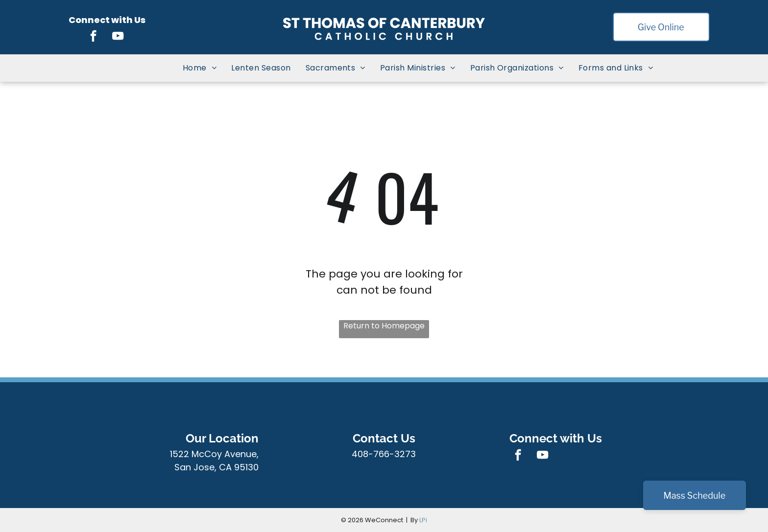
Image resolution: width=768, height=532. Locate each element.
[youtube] (118, 37)
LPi (423, 520)
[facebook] (93, 37)
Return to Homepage (384, 326)
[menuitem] (200, 68)
